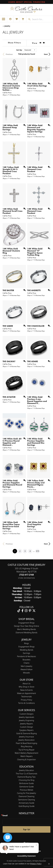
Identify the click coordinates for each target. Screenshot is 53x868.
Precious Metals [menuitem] (26, 790)
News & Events (26, 690)
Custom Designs (26, 714)
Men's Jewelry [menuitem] (26, 666)
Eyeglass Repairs (26, 730)
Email (5, 816)
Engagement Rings (26, 623)
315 (38, 551)
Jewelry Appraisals (26, 717)
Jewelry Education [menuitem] (26, 770)
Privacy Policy (26, 700)
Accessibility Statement (26, 856)
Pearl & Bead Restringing (26, 743)
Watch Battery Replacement (26, 753)
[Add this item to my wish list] (24, 83)
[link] (27, 2)
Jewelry (7, 26)
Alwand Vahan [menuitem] (27, 669)
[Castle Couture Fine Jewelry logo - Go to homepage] (26, 10)
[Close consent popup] (49, 864)
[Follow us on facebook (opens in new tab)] (22, 611)
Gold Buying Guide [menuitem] (26, 806)
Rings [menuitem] (27, 643)
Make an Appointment (26, 693)
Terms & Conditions (27, 703)
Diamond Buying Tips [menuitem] (26, 777)
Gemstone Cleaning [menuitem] (26, 800)
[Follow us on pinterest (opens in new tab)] (30, 611)
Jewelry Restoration (26, 740)
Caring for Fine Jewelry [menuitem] (26, 793)
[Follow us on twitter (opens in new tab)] (34, 611)
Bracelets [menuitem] (27, 660)
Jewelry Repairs (27, 724)
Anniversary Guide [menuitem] (26, 803)
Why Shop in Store (26, 687)
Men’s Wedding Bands (27, 629)
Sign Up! (27, 829)
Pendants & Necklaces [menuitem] (26, 656)
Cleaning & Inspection (26, 759)
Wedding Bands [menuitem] (26, 650)
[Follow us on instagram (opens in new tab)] (26, 611)
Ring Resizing (26, 746)
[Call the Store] (27, 575)
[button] (10, 19)
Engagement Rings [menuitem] (26, 647)
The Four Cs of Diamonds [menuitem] (26, 774)
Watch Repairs (26, 756)
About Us (26, 683)
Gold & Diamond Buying (26, 733)
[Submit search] (29, 19)
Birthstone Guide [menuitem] (26, 783)
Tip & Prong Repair (26, 750)
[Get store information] (26, 578)
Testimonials (26, 697)
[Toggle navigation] (4, 19)
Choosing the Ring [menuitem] (27, 780)
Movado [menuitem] (26, 673)
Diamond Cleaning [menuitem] (26, 796)
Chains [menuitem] (27, 663)
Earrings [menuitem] (26, 653)
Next (46, 54)
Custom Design (27, 727)
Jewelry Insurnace (26, 737)
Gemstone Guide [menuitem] (26, 787)
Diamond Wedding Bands (26, 633)
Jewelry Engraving (26, 720)
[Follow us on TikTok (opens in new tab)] (19, 611)
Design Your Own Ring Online (26, 626)
